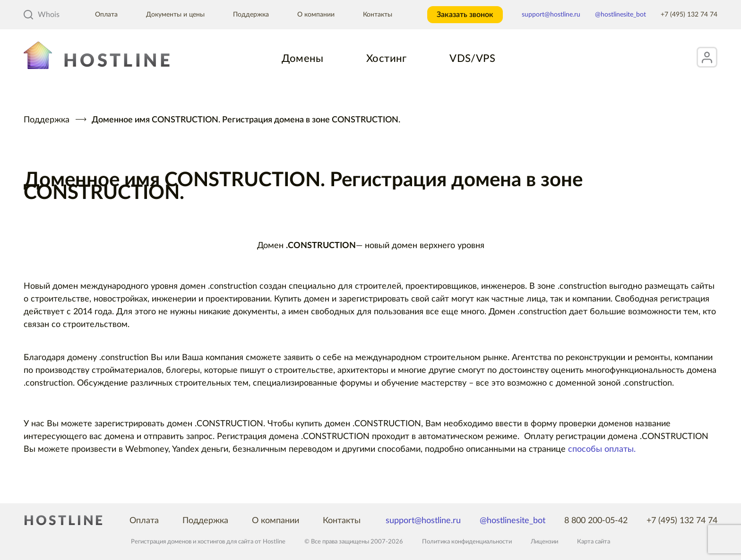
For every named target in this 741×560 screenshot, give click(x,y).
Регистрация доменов (161, 542)
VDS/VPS (472, 59)
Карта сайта (594, 542)
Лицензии (544, 542)
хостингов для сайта (225, 542)
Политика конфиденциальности (467, 542)
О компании (316, 15)
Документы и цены (175, 15)
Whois (42, 15)
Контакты (378, 15)
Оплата (106, 15)
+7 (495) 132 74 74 (689, 15)
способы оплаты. (602, 449)
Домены (302, 59)
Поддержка (251, 15)
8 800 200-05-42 (596, 521)
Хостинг (386, 59)
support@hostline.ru (551, 15)
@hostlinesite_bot (620, 15)
